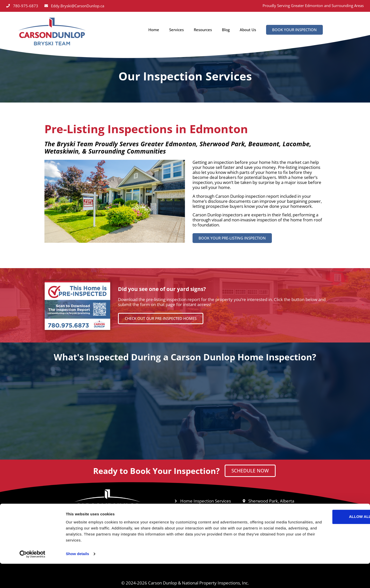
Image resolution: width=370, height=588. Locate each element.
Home (154, 30)
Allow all (328, 541)
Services (176, 30)
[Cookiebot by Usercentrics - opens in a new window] (33, 578)
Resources (203, 30)
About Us (248, 30)
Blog (226, 30)
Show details (77, 578)
